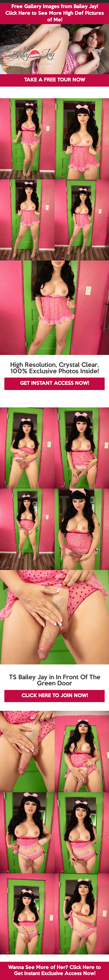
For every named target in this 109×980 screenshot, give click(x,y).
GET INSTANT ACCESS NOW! (54, 384)
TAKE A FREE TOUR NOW (55, 80)
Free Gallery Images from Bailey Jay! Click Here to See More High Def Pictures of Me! (54, 13)
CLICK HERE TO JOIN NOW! (55, 696)
